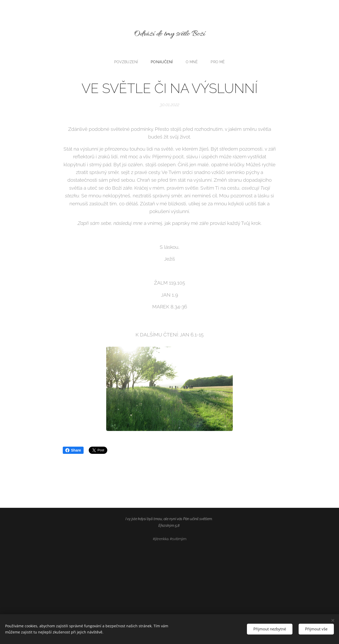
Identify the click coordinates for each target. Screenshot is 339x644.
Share (73, 450)
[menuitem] (128, 62)
